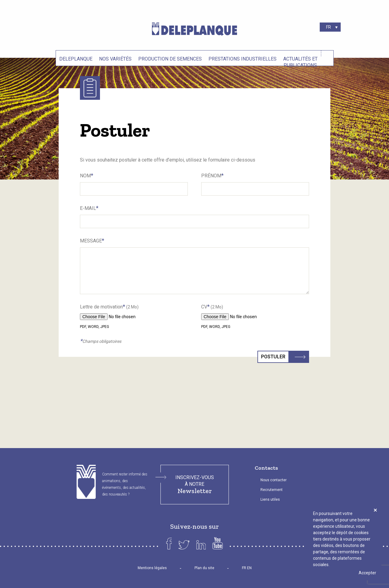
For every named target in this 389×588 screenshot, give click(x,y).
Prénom (212, 175)
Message (92, 240)
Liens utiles (270, 499)
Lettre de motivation (109, 306)
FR (244, 568)
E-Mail (89, 208)
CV (212, 306)
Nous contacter (274, 480)
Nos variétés (115, 59)
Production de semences (170, 59)
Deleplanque (76, 59)
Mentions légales (152, 568)
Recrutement (272, 490)
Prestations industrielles (243, 59)
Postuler (275, 357)
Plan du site (204, 568)
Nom (87, 175)
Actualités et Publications (300, 61)
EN (249, 568)
